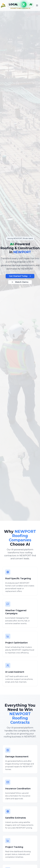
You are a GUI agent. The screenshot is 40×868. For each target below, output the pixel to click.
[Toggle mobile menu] (37, 5)
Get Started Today (20, 276)
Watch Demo (20, 282)
